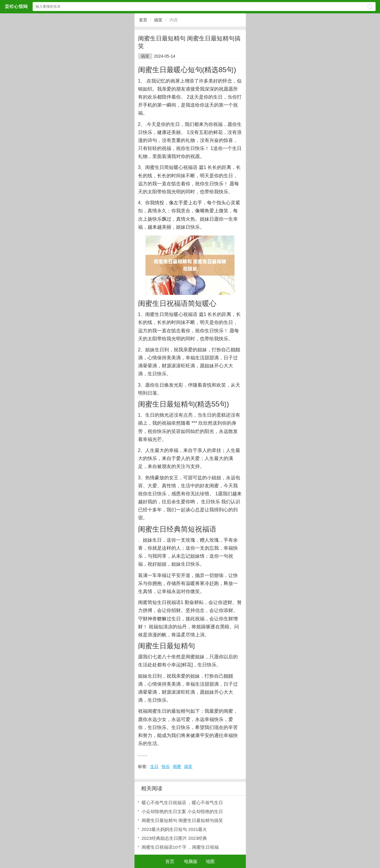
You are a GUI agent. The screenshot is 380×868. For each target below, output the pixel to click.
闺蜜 (177, 766)
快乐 (166, 766)
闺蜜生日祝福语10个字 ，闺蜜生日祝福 (180, 847)
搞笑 (158, 20)
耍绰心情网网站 (16, 6)
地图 (210, 861)
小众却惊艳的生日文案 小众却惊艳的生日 (182, 811)
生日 (154, 766)
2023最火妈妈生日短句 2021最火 (174, 829)
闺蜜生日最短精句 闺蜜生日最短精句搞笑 (182, 820)
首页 (143, 20)
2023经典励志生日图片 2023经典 (174, 838)
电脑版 (191, 861)
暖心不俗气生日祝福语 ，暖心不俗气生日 (182, 803)
